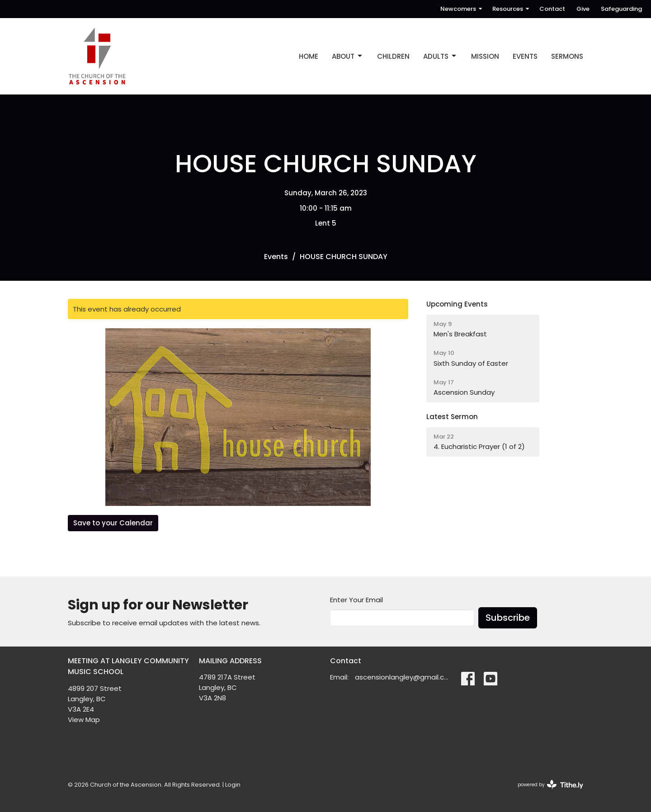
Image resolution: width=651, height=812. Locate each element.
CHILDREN (393, 56)
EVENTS (525, 56)
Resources (511, 9)
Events (276, 257)
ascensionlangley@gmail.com (403, 677)
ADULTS (440, 56)
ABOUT (348, 56)
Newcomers (462, 9)
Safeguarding (621, 9)
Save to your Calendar (113, 523)
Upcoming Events (457, 304)
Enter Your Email (356, 600)
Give (583, 9)
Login (233, 785)
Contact (552, 9)
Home (309, 56)
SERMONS (567, 56)
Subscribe (508, 618)
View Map (84, 720)
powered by (550, 785)
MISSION (485, 56)
